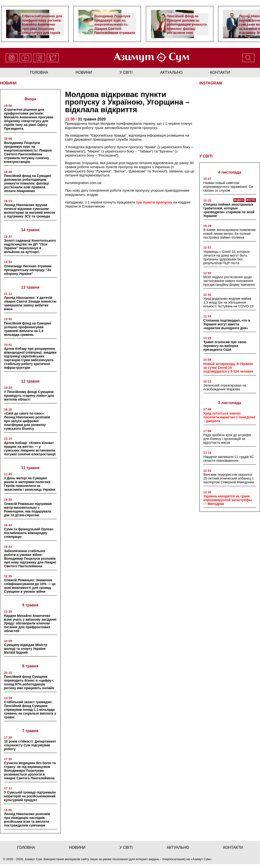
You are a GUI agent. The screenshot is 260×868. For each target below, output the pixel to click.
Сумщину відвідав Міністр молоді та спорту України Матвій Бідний (26, 649)
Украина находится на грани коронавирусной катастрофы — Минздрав (228, 499)
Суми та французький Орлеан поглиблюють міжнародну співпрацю (29, 533)
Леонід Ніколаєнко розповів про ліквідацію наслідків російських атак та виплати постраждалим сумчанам (27, 820)
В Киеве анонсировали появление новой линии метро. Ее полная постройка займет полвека (230, 233)
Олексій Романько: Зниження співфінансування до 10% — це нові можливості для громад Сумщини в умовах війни (30, 586)
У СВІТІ (206, 156)
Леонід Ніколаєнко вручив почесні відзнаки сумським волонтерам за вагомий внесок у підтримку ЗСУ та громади (30, 211)
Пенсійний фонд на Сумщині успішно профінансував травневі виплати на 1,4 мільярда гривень (28, 329)
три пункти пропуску (154, 202)
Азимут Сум (201, 859)
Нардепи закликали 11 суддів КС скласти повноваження (229, 458)
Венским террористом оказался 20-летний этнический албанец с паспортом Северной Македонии (229, 478)
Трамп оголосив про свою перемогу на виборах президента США (225, 345)
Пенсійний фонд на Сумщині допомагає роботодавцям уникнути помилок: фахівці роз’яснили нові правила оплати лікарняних (187, 29)
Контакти (220, 72)
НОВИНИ (8, 83)
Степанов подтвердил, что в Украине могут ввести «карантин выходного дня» (227, 324)
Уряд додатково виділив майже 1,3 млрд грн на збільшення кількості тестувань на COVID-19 (229, 302)
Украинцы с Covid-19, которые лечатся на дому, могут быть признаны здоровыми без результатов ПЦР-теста (227, 257)
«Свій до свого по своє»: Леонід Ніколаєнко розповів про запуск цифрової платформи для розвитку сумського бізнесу (27, 421)
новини (84, 72)
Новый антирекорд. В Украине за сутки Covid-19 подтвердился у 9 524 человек (228, 367)
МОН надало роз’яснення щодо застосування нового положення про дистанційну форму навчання (229, 280)
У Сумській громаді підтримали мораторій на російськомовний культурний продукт (30, 796)
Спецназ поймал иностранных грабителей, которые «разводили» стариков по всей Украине (229, 210)
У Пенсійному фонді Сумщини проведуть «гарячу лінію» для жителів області (29, 396)
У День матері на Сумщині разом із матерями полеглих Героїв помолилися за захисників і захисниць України (30, 484)
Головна (39, 72)
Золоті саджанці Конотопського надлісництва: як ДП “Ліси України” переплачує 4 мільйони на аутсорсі (30, 246)
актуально (171, 72)
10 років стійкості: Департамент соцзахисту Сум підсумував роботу (30, 745)
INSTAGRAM (211, 83)
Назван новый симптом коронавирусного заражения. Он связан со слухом (228, 186)
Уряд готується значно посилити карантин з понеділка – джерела (229, 417)
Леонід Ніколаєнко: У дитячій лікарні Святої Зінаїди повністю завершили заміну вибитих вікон (30, 303)
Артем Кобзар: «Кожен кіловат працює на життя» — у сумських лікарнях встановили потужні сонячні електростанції (30, 448)
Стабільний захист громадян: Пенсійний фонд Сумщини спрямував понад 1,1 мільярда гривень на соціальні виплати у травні (30, 710)
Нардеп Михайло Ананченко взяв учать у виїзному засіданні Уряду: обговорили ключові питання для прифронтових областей (30, 623)
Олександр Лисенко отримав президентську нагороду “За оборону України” (28, 270)
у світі (126, 72)
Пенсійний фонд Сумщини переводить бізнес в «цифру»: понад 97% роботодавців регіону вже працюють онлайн (29, 682)
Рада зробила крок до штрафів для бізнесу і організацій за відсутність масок (227, 438)
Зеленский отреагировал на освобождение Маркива (225, 387)
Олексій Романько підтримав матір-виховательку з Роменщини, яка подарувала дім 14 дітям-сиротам (28, 509)
